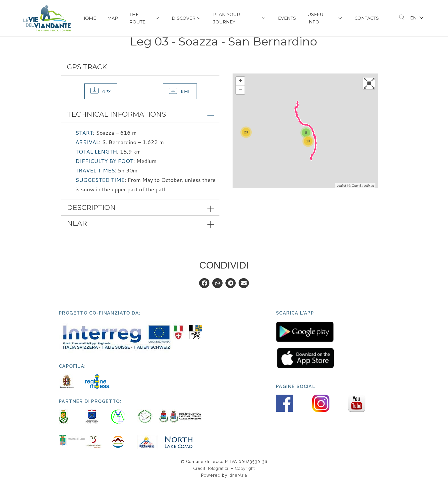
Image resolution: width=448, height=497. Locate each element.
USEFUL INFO (325, 18)
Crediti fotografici (211, 482)
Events (287, 18)
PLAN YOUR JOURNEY (240, 18)
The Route (145, 18)
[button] (101, 105)
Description (91, 221)
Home (89, 18)
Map (113, 18)
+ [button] (240, 95)
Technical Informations (116, 128)
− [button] (240, 103)
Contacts (367, 18)
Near (77, 237)
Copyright (245, 482)
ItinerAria (238, 489)
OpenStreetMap (363, 199)
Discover (187, 18)
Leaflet (341, 199)
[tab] (140, 128)
